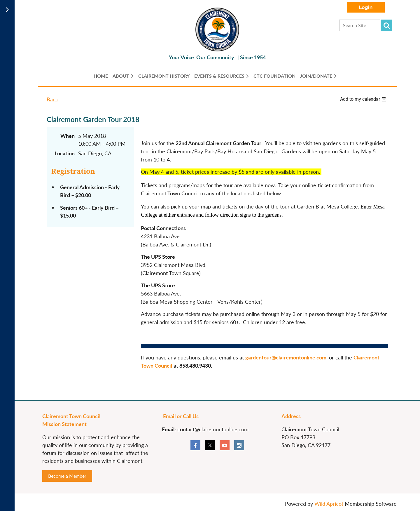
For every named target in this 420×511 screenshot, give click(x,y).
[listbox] (364, 99)
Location (65, 153)
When (68, 136)
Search (386, 25)
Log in (366, 7)
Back (52, 99)
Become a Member (67, 476)
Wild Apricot (329, 504)
